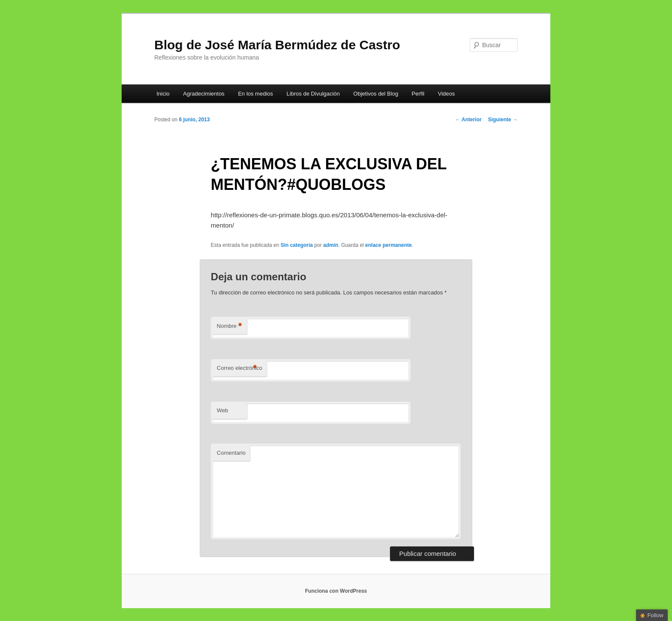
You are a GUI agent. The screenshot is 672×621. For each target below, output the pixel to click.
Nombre (229, 326)
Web (223, 410)
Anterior (468, 120)
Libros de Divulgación (313, 94)
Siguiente (503, 120)
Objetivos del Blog (376, 94)
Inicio (163, 94)
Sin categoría (297, 245)
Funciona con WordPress (336, 591)
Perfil (418, 94)
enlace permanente (388, 245)
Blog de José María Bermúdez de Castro (277, 45)
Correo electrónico (240, 368)
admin (331, 245)
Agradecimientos (204, 94)
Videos (447, 94)
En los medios (255, 94)
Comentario (231, 453)
